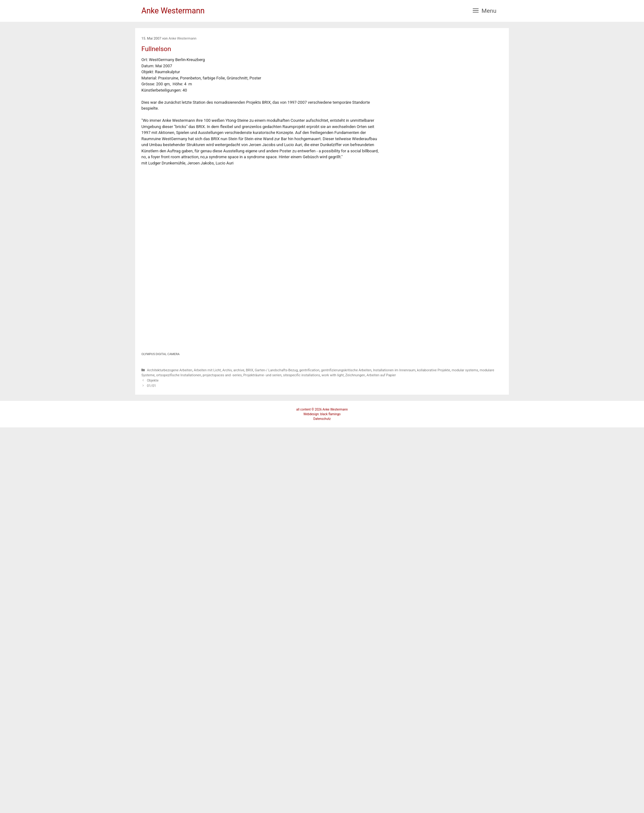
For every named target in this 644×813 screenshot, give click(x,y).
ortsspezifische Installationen (178, 375)
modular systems (465, 370)
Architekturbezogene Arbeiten (170, 370)
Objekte (153, 380)
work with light (333, 375)
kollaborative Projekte (433, 370)
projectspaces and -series (222, 375)
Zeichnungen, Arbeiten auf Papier (371, 375)
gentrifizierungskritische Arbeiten (346, 370)
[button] (485, 11)
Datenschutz (322, 419)
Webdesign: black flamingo (322, 414)
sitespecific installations (302, 375)
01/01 (152, 386)
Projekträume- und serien (262, 375)
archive (239, 370)
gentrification (309, 370)
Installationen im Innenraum (394, 370)
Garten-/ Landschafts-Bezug (276, 370)
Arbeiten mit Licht (207, 370)
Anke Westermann (173, 11)
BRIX (249, 370)
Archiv (227, 370)
